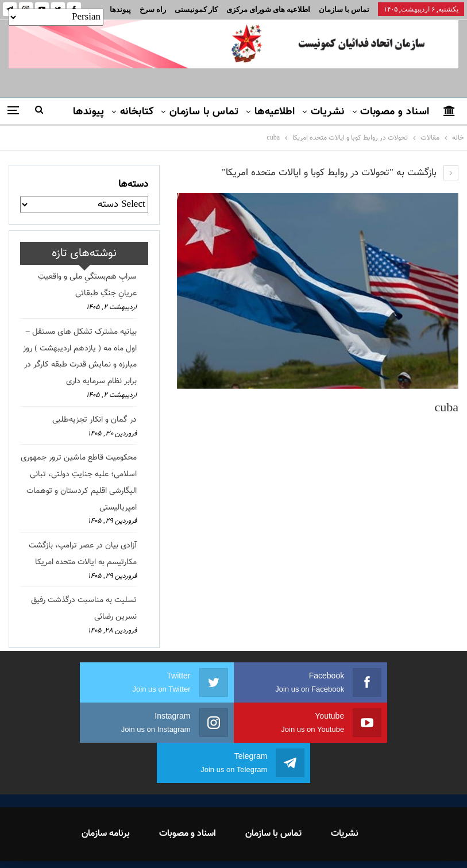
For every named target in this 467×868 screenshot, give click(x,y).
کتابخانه (137, 112)
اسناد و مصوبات (395, 112)
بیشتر (154, 9)
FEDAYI (208, 844)
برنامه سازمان (106, 794)
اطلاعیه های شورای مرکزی (268, 9)
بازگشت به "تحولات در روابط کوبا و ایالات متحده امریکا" (340, 173)
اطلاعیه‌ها (275, 112)
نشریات (328, 112)
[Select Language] (56, 17)
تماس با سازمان (344, 9)
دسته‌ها (133, 184)
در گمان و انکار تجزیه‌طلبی (94, 420)
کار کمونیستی (196, 9)
